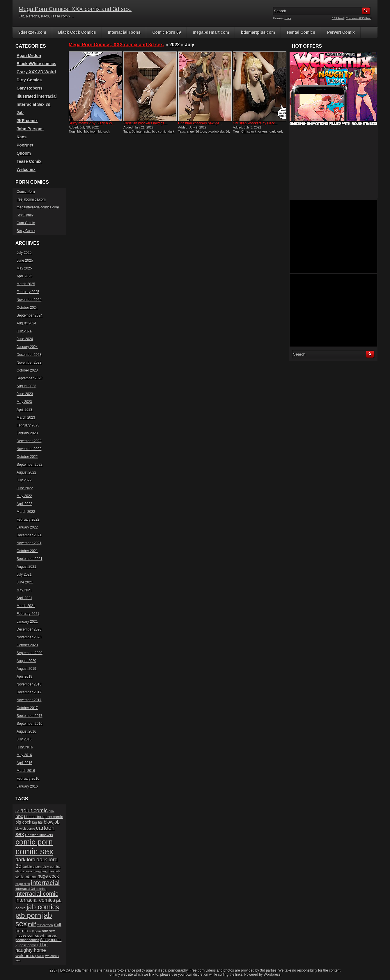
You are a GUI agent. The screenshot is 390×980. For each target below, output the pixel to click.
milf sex (48, 931)
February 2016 (28, 779)
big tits (37, 822)
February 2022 (28, 520)
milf (32, 924)
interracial (45, 883)
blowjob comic (25, 829)
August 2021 (26, 567)
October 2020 (27, 645)
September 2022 (30, 465)
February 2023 (28, 425)
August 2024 (26, 323)
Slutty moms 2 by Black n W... (92, 123)
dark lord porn (32, 867)
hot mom (30, 877)
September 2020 (30, 653)
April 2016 (24, 763)
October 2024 (27, 308)
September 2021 (30, 559)
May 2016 (24, 755)
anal (52, 811)
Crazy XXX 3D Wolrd (36, 72)
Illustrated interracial (37, 96)
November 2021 (29, 543)
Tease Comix (29, 161)
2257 (53, 970)
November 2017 (29, 700)
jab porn (28, 915)
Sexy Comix (26, 231)
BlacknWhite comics (36, 64)
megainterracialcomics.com (38, 207)
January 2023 (27, 433)
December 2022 (29, 441)
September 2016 (30, 724)
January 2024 (27, 347)
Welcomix (26, 169)
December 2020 (29, 629)
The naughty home (31, 947)
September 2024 (30, 315)
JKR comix (27, 121)
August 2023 (26, 386)
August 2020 (26, 661)
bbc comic (159, 131)
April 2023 (24, 410)
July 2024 (24, 331)
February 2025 (28, 292)
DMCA (65, 970)
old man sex (48, 936)
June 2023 (25, 394)
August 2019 (26, 669)
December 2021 (29, 535)
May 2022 (24, 496)
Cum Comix (26, 223)
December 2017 (29, 692)
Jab (20, 113)
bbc (80, 131)
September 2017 (30, 716)
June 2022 (25, 488)
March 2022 (26, 512)
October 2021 (27, 551)
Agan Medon (29, 56)
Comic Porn (26, 192)
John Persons (30, 129)
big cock (23, 822)
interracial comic (37, 894)
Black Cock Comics (77, 32)
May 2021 (24, 590)
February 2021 (28, 614)
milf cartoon (45, 925)
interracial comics (35, 900)
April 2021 (24, 598)
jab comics (43, 907)
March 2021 (26, 606)
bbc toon (90, 131)
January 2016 (27, 786)
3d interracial (141, 131)
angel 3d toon (196, 131)
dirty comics (51, 866)
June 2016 (25, 747)
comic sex (34, 851)
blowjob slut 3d (218, 131)
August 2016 (26, 731)
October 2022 (27, 457)
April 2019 (24, 676)
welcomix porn (30, 955)
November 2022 (29, 449)
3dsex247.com (32, 32)
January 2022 (27, 527)
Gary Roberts (30, 88)
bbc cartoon (34, 817)
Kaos (22, 137)
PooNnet (25, 145)
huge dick (23, 884)
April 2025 (24, 276)
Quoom (24, 153)
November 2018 (29, 684)
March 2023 (26, 417)
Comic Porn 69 (166, 32)
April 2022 (24, 504)
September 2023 (30, 378)
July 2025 (24, 253)
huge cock (48, 876)
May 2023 (24, 402)
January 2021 (27, 622)
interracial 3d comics (31, 889)
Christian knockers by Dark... (255, 123)
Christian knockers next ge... (145, 123)
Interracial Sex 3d (33, 104)
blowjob (52, 822)
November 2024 (29, 300)
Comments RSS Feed (359, 18)
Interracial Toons (124, 32)
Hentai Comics (301, 32)
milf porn (35, 931)
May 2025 (24, 268)
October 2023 (27, 370)
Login (288, 18)
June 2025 (25, 260)
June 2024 (25, 339)
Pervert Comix (341, 32)
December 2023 (29, 355)
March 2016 (26, 771)
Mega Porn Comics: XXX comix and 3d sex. (75, 9)
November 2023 (29, 363)
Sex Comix (25, 215)
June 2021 (25, 582)
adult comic (34, 810)
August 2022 (26, 472)
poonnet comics (27, 940)
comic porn (34, 842)
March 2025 (26, 284)
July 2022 (24, 480)
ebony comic (24, 871)
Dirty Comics (29, 80)
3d (17, 811)
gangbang (41, 871)
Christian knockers (254, 131)
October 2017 (27, 708)
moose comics (27, 936)
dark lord (276, 131)
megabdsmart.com (211, 32)
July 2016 (24, 739)
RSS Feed (338, 18)
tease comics (29, 945)
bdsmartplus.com (258, 32)
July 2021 (24, 574)
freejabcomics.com (31, 199)
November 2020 (29, 637)
